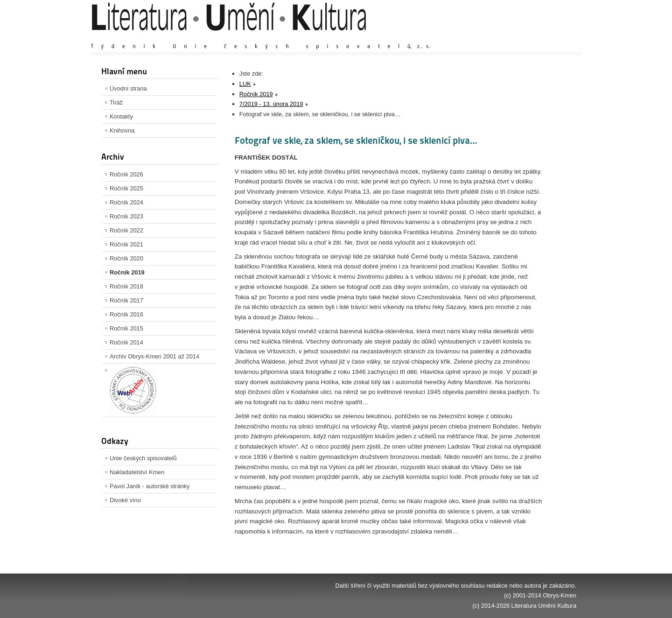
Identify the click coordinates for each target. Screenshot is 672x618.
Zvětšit (495, 37)
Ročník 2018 (126, 286)
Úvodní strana (128, 88)
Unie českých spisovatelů (143, 458)
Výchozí (521, 37)
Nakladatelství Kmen (137, 472)
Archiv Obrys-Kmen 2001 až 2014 (154, 356)
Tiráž (116, 102)
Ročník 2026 (126, 174)
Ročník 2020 (126, 258)
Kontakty (121, 116)
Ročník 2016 (126, 314)
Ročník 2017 (126, 300)
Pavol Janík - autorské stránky (150, 486)
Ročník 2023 (126, 216)
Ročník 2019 (127, 272)
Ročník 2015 (126, 328)
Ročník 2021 (126, 244)
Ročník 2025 (126, 188)
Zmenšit (548, 37)
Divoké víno (125, 500)
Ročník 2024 (126, 202)
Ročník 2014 (126, 342)
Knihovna (122, 130)
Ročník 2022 (126, 230)
